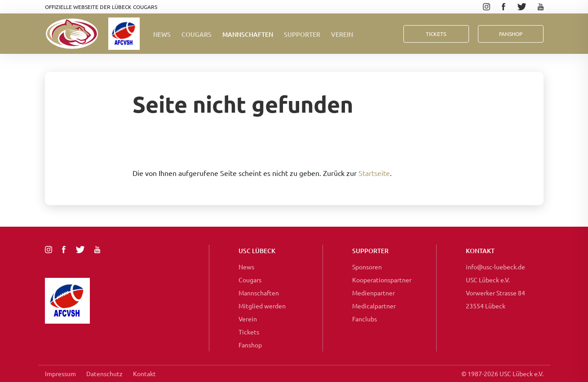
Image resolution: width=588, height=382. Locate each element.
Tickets (436, 34)
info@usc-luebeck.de (495, 267)
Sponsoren (367, 267)
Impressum (60, 373)
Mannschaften (248, 34)
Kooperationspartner (382, 280)
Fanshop (250, 345)
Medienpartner (374, 293)
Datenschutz (104, 373)
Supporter (302, 34)
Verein (342, 34)
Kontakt (144, 373)
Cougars (197, 34)
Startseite (374, 173)
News (162, 34)
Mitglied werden (262, 306)
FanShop (511, 34)
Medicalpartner (374, 306)
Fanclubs (365, 319)
